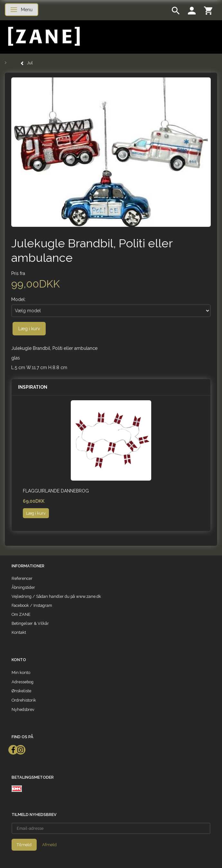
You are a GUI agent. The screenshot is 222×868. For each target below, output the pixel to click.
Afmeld (49, 845)
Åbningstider (23, 587)
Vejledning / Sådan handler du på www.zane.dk (56, 596)
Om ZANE (21, 614)
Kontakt (19, 632)
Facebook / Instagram (32, 605)
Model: (18, 299)
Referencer (22, 578)
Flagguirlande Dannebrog (56, 491)
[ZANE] (43, 36)
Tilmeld (24, 845)
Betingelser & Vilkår (30, 623)
